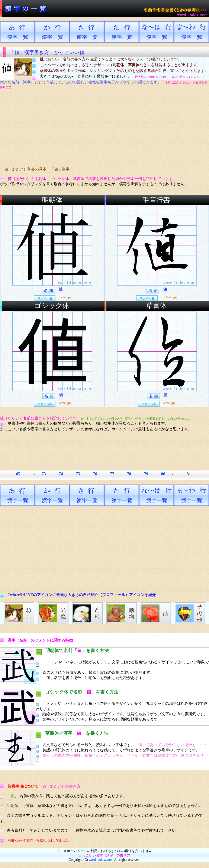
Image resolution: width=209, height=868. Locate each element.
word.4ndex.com (100, 860)
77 (112, 474)
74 (61, 474)
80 (163, 474)
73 (44, 474)
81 (189, 474)
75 (78, 474)
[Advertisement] (80, 128)
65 (18, 474)
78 (129, 474)
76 (95, 474)
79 (146, 474)
